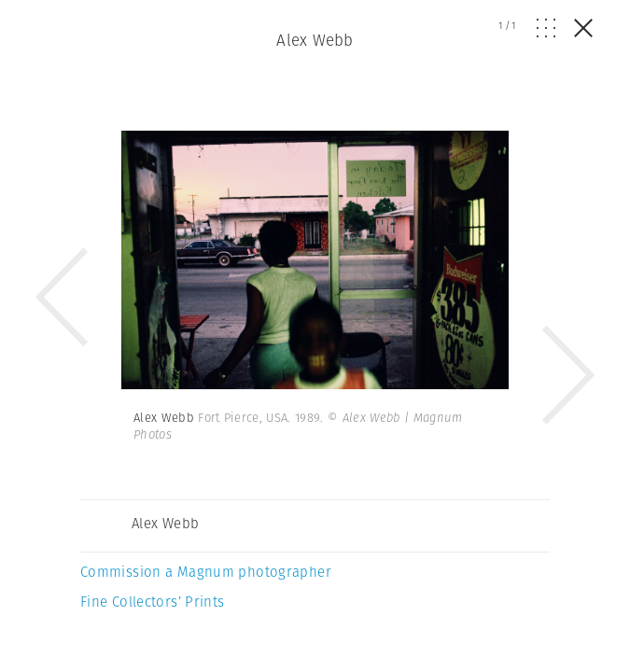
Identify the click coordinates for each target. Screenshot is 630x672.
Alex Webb (315, 40)
